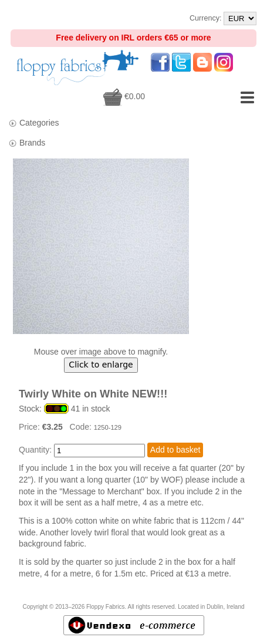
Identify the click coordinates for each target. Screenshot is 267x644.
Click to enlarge (101, 365)
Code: (82, 427)
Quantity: (35, 450)
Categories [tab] (34, 123)
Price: (31, 427)
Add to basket (175, 450)
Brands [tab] (27, 143)
